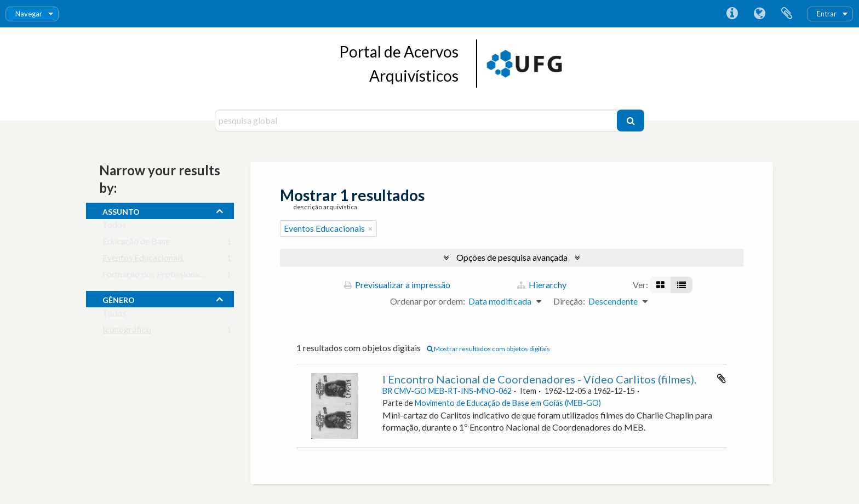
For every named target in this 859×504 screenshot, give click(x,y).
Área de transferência (787, 14)
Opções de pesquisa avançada (512, 257)
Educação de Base (136, 244)
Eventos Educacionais (143, 260)
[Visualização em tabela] (682, 285)
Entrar (827, 14)
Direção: (569, 301)
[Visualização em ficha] (660, 285)
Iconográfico (127, 332)
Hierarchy (542, 285)
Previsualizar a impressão (397, 285)
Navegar (29, 14)
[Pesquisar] (631, 121)
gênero (119, 299)
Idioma (759, 14)
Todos (114, 227)
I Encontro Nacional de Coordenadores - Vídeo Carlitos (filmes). (539, 379)
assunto (121, 210)
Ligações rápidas (732, 14)
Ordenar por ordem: (428, 301)
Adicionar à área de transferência (721, 379)
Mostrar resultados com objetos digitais (488, 349)
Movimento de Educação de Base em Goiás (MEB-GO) (508, 403)
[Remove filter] (370, 228)
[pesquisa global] (417, 121)
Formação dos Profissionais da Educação (178, 276)
